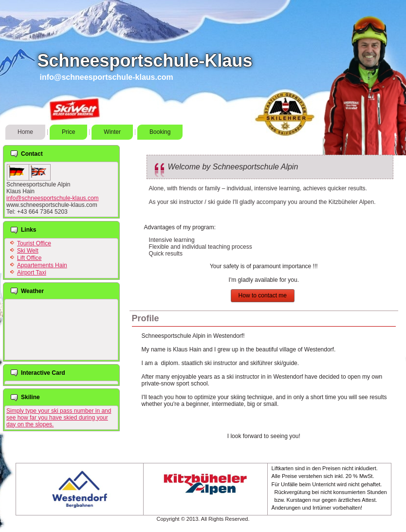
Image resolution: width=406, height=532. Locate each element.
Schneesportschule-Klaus (145, 61)
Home (25, 132)
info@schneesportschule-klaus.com (53, 198)
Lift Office (29, 258)
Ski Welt (28, 251)
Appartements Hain (42, 265)
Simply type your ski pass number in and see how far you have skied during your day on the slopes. (59, 418)
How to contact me (263, 295)
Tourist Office (34, 243)
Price (68, 132)
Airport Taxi (32, 273)
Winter (112, 132)
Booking (160, 132)
